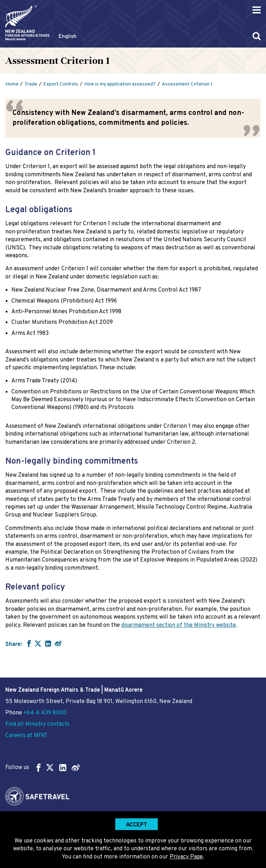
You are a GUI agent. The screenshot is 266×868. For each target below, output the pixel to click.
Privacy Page (186, 857)
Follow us (43, 767)
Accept (137, 825)
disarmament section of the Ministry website (179, 625)
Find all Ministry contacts (37, 724)
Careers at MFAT (26, 736)
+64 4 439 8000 (45, 713)
